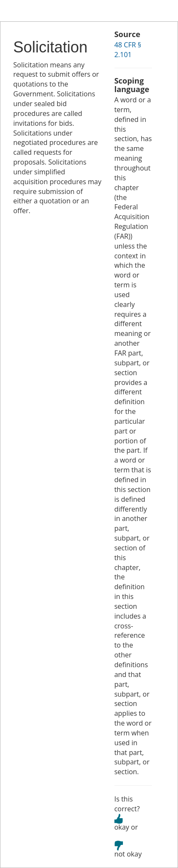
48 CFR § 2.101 (128, 50)
